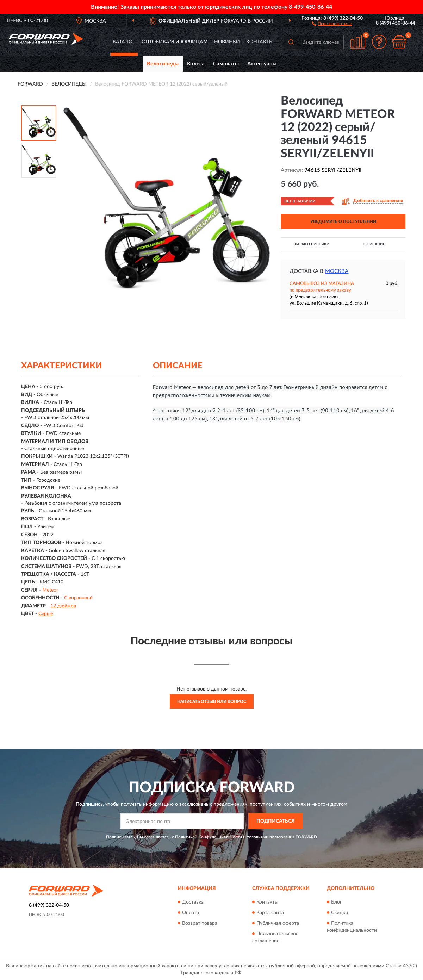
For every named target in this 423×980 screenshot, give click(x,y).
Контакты (260, 42)
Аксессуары (262, 64)
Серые (46, 614)
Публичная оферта (278, 923)
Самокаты (226, 64)
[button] (332, 23)
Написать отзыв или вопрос (212, 701)
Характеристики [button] (312, 244)
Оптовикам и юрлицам (175, 42)
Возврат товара (200, 923)
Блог (337, 902)
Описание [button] (374, 244)
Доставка (193, 902)
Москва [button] (337, 271)
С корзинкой (78, 598)
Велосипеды (163, 64)
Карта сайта (270, 913)
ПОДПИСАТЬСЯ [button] (276, 821)
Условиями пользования (270, 837)
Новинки (227, 42)
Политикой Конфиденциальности (209, 837)
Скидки (340, 913)
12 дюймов (63, 606)
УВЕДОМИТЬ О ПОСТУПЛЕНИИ (343, 221)
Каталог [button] (124, 42)
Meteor (50, 590)
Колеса (196, 64)
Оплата (191, 913)
